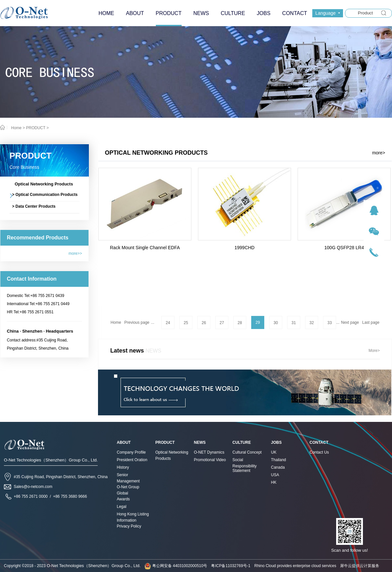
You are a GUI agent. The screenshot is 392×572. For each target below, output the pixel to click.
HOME (106, 13)
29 (258, 322)
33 (329, 323)
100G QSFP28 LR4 (344, 248)
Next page (350, 322)
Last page (371, 322)
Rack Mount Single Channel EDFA (145, 248)
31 (294, 323)
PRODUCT (36, 128)
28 (240, 323)
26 (204, 323)
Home (116, 322)
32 (311, 323)
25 (186, 323)
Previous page (137, 322)
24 (168, 323)
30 (276, 323)
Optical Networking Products (156, 153)
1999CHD (245, 248)
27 (222, 323)
